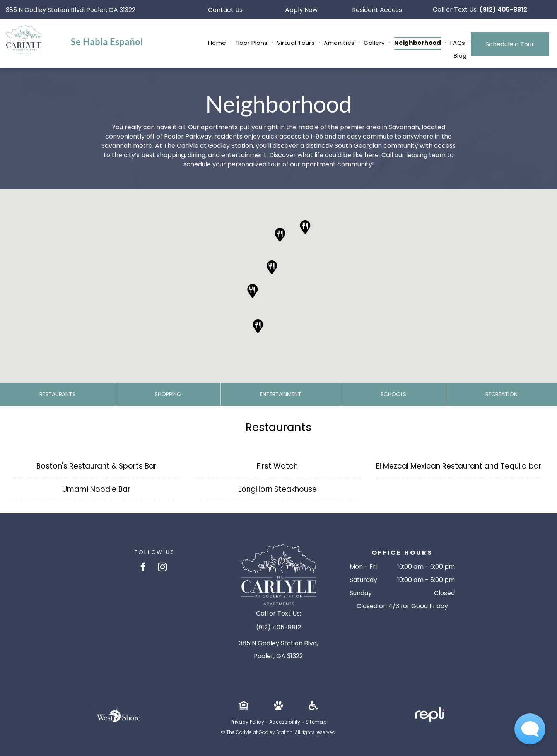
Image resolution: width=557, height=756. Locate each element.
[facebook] (143, 568)
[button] (280, 235)
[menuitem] (218, 43)
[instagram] (162, 568)
